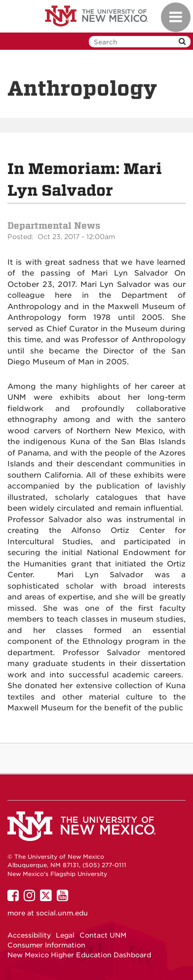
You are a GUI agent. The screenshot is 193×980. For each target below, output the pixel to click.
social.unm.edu (62, 913)
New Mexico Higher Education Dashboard (79, 955)
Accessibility (29, 935)
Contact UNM (103, 935)
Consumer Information (46, 945)
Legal (65, 935)
